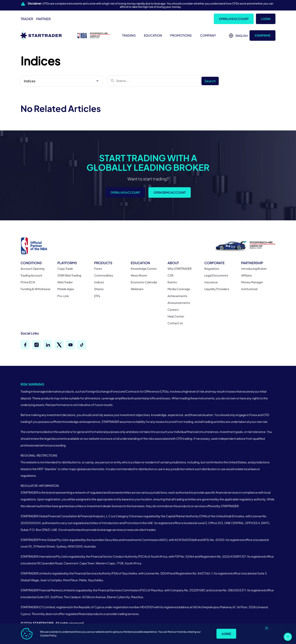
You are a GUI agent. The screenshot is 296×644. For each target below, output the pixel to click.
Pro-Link (63, 296)
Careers (173, 309)
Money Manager (252, 282)
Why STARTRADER (180, 269)
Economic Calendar (144, 282)
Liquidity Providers (217, 289)
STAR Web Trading (69, 275)
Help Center (176, 316)
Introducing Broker (254, 269)
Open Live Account (234, 19)
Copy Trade (65, 269)
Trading (129, 35)
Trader (27, 19)
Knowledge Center (144, 269)
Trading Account (31, 275)
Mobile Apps (66, 289)
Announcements (179, 303)
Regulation (212, 269)
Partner (43, 19)
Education (153, 35)
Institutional (249, 289)
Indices (99, 282)
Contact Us (175, 323)
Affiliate (246, 275)
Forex (98, 269)
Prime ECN (28, 282)
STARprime (262, 35)
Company (208, 35)
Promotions (181, 35)
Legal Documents (216, 275)
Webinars (137, 289)
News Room (139, 275)
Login (266, 19)
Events (172, 282)
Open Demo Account (170, 193)
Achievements (177, 296)
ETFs (97, 296)
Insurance (211, 282)
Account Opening (32, 269)
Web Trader (65, 282)
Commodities (104, 275)
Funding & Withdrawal (35, 289)
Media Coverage (179, 289)
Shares (99, 289)
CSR (171, 275)
